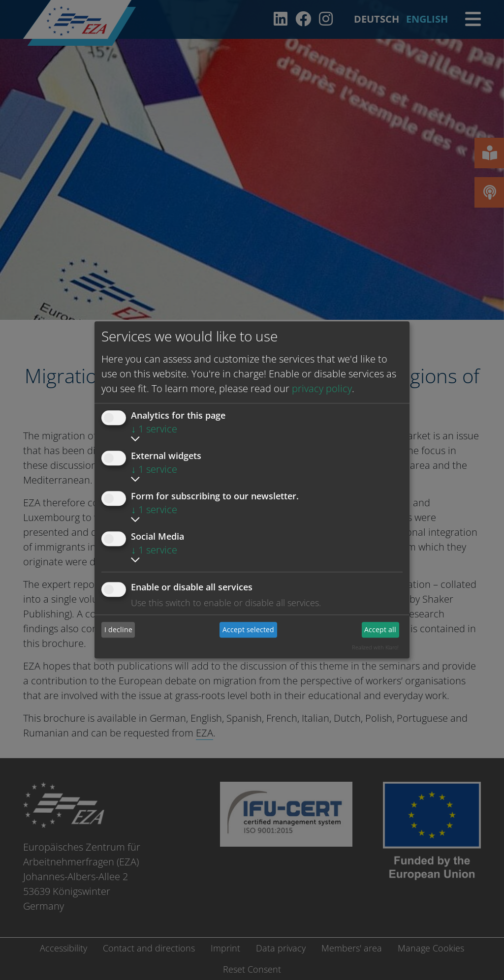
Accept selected (248, 629)
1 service (154, 429)
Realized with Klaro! (375, 647)
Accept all (380, 629)
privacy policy (322, 388)
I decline (118, 629)
